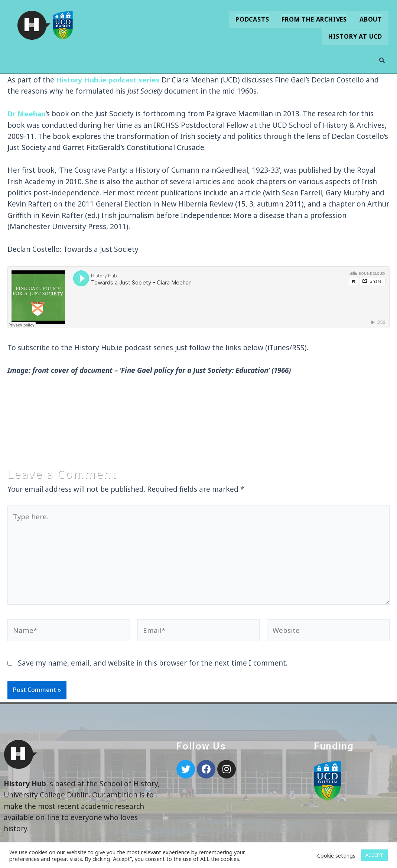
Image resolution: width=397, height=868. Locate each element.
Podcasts (252, 19)
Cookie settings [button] (336, 855)
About (371, 19)
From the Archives (314, 19)
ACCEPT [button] (374, 855)
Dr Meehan (27, 114)
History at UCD (355, 36)
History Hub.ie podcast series (108, 80)
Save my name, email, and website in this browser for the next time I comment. (153, 666)
